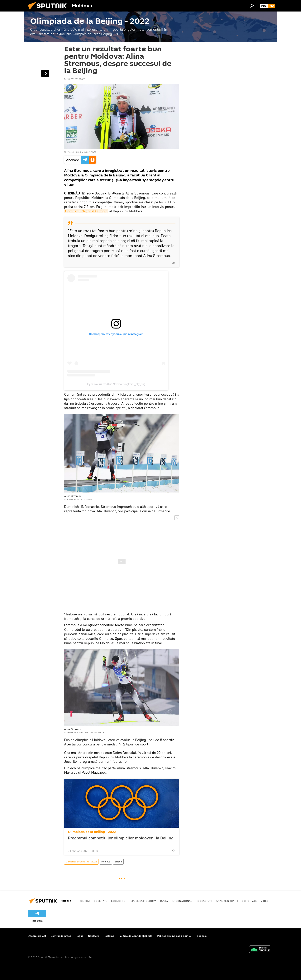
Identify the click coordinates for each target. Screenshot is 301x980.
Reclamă (109, 936)
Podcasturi (204, 901)
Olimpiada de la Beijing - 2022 (92, 832)
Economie (118, 901)
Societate (101, 901)
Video (265, 901)
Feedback (201, 936)
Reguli (80, 936)
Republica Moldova (143, 901)
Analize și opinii (227, 901)
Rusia (164, 901)
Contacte (94, 936)
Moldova (106, 862)
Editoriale (249, 901)
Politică (84, 901)
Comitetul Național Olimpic (86, 211)
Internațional (182, 901)
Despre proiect (37, 936)
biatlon (118, 862)
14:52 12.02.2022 (74, 79)
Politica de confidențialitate (136, 936)
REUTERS (71, 499)
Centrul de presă (61, 936)
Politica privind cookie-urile (174, 936)
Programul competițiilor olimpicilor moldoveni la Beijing (121, 840)
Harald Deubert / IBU (85, 152)
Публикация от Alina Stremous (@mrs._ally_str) (116, 384)
